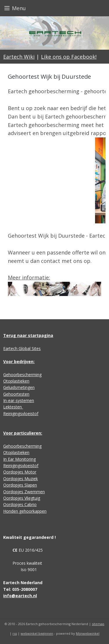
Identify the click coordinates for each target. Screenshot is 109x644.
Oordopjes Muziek (20, 479)
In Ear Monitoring (19, 459)
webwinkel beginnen (37, 633)
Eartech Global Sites (22, 348)
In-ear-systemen (19, 400)
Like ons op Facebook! (69, 57)
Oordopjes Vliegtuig (22, 498)
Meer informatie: (29, 278)
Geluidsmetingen (19, 387)
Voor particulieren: (23, 433)
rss (15, 633)
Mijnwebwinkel (88, 633)
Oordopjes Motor (20, 472)
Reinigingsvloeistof (21, 414)
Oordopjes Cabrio (20, 504)
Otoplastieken (16, 381)
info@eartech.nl (20, 596)
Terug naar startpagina (28, 335)
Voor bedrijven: (19, 362)
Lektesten (13, 407)
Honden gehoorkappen (25, 511)
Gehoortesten (16, 394)
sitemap (98, 624)
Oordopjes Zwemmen (24, 492)
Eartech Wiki (19, 57)
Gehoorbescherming (22, 375)
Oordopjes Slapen (20, 485)
